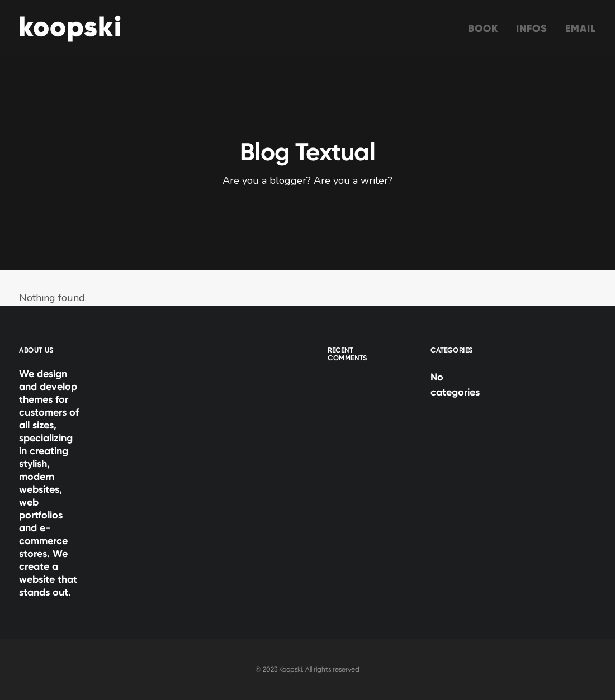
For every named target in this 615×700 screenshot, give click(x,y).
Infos (532, 28)
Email (581, 28)
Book (483, 28)
